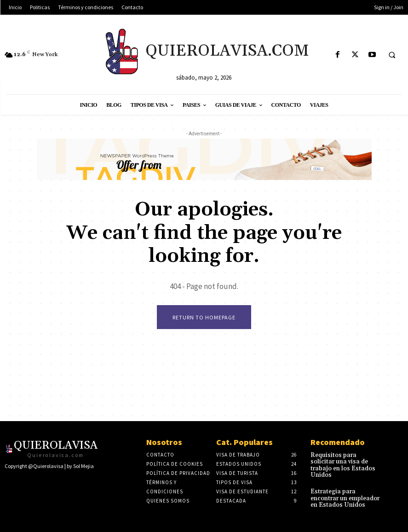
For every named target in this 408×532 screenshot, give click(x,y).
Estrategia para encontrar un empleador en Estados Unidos (344, 489)
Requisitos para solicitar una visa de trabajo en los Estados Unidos (343, 461)
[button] (392, 55)
